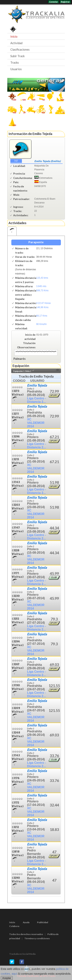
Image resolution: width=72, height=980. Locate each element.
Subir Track (17, 56)
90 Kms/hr (42, 324)
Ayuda (26, 922)
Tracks (15, 62)
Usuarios (16, 69)
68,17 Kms (42, 316)
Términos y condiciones (37, 938)
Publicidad (43, 922)
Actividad (16, 43)
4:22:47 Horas (43, 303)
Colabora (14, 926)
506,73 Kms (42, 290)
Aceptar (7, 978)
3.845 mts (41, 286)
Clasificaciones (20, 49)
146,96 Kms (42, 307)
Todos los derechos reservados (26, 934)
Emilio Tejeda (37, 385)
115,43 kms (42, 278)
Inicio (14, 36)
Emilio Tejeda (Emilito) (48, 161)
